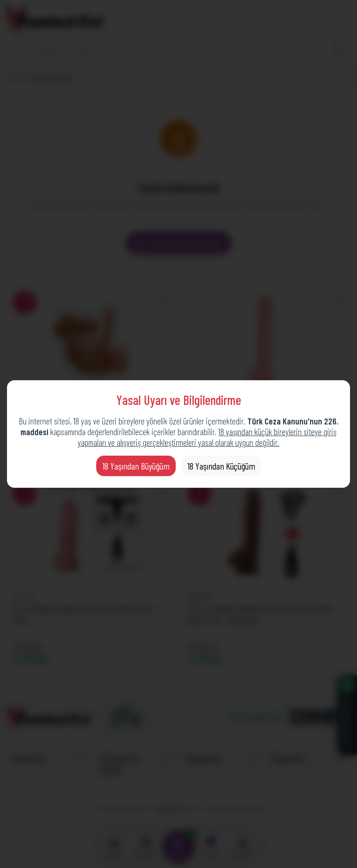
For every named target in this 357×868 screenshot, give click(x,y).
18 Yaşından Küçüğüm (221, 466)
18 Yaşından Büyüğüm (136, 466)
